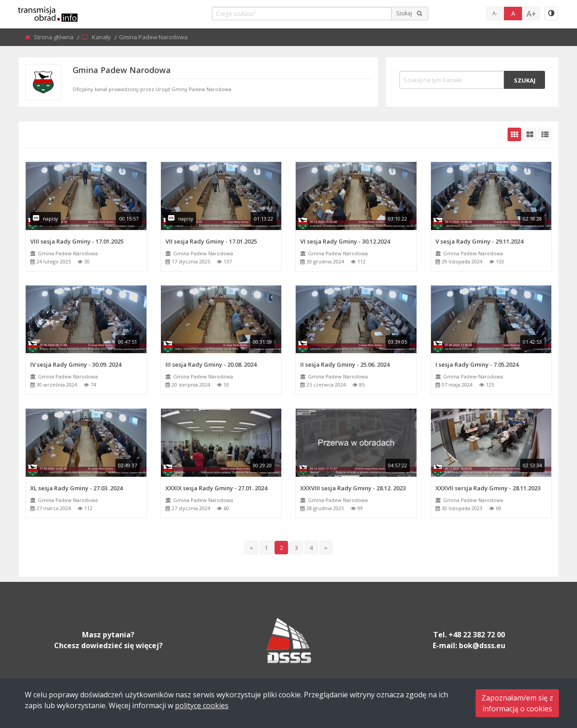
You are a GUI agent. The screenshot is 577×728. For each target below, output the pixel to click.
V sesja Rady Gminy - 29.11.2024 (479, 241)
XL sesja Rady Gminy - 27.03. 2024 (76, 488)
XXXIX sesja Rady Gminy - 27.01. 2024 (216, 488)
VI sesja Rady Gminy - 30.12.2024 (345, 241)
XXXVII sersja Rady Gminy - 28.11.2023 (488, 488)
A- (495, 13)
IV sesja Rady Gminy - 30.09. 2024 (76, 364)
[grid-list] (545, 134)
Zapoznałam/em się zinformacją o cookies (517, 703)
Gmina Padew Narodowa (68, 253)
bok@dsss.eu (482, 645)
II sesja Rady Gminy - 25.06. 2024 (345, 364)
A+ (531, 14)
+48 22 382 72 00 (477, 635)
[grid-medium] (530, 134)
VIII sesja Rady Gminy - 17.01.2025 (77, 241)
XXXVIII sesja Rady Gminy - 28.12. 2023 (353, 488)
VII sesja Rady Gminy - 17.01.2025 (211, 241)
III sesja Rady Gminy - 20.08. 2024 (211, 364)
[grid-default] (514, 134)
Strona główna (54, 37)
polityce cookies (202, 705)
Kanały (102, 37)
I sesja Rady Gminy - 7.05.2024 (477, 364)
